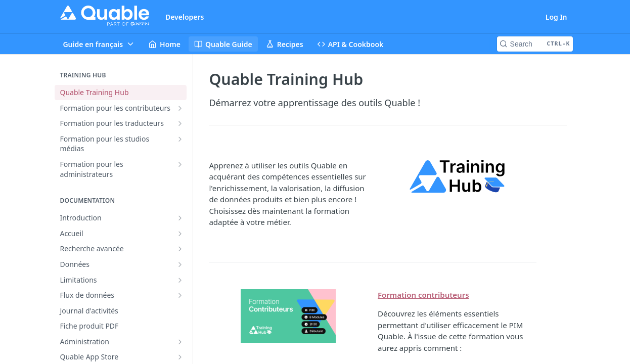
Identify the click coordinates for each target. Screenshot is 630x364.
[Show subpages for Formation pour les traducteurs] (180, 123)
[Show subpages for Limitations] (180, 280)
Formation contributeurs (423, 295)
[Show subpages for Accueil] (180, 234)
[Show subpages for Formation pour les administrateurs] (180, 164)
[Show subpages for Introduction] (180, 218)
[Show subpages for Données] (180, 264)
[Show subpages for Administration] (180, 342)
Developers (185, 17)
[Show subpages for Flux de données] (180, 295)
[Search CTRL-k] (535, 44)
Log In (556, 17)
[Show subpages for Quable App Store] (180, 357)
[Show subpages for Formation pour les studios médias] (180, 139)
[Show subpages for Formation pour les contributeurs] (180, 108)
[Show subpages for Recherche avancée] (180, 249)
